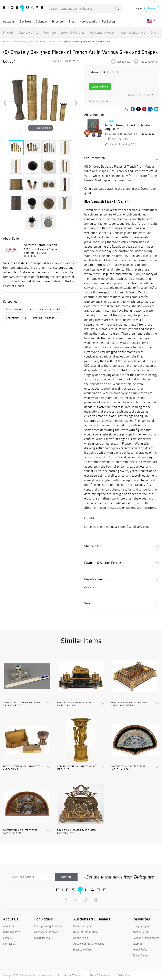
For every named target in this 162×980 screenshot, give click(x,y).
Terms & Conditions (100, 975)
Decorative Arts (28, 32)
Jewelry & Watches (73, 32)
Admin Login (81, 938)
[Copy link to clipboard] (127, 109)
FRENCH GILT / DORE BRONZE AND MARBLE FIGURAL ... (75, 704)
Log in (138, 8)
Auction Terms (141, 932)
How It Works (88, 21)
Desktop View (124, 975)
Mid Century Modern (103, 32)
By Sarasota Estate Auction (121, 134)
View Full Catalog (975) (120, 144)
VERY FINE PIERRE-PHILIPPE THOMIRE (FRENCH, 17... (77, 768)
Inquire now (123, 62)
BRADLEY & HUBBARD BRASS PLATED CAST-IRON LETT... (76, 832)
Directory (58, 21)
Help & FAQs (140, 950)
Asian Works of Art (133, 32)
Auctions (9, 21)
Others (155, 32)
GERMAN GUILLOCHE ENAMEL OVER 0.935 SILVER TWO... (21, 704)
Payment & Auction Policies (103, 563)
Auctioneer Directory (46, 932)
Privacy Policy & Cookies (70, 975)
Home (6, 42)
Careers (7, 938)
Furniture (50, 32)
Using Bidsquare (142, 926)
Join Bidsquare (42, 938)
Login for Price (100, 87)
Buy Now (25, 21)
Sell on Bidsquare (83, 926)
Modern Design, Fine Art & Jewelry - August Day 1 (36, 42)
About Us (8, 926)
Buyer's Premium (96, 579)
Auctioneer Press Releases (89, 944)
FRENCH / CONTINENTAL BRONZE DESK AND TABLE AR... (23, 768)
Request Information (85, 932)
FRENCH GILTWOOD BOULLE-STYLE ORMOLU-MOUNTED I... (129, 704)
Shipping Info (93, 546)
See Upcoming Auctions (48, 926)
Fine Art (8, 32)
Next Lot (72, 61)
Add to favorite (148, 62)
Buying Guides (140, 955)
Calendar (41, 21)
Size (87, 603)
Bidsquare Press (12, 932)
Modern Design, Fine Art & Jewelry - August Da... (129, 127)
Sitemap (137, 944)
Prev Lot (54, 61)
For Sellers (109, 21)
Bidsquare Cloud (82, 950)
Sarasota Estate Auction (41, 245)
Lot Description (95, 158)
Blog (72, 21)
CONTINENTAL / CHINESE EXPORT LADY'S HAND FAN (128, 768)
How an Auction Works (146, 938)
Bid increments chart (99, 101)
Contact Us (9, 944)
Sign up (152, 8)
